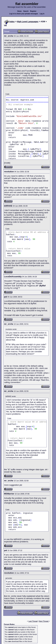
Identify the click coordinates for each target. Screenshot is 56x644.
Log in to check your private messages (24, 14)
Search (26, 11)
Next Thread (44, 621)
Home (19, 11)
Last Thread (33, 621)
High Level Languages (28, 22)
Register (33, 11)
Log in (42, 14)
